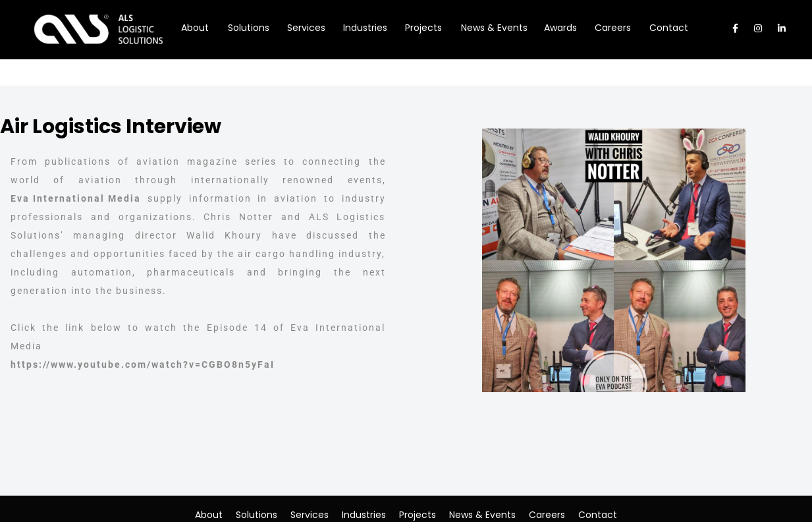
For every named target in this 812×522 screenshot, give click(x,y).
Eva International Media (76, 198)
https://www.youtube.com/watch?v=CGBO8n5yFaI (143, 364)
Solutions (257, 515)
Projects (418, 515)
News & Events (482, 515)
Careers (547, 515)
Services (310, 515)
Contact (598, 515)
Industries (364, 515)
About (209, 515)
